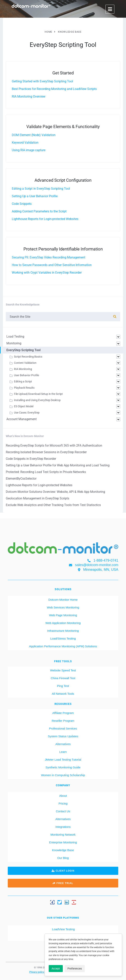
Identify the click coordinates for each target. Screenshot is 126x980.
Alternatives (63, 744)
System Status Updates (63, 736)
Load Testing (15, 336)
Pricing (63, 803)
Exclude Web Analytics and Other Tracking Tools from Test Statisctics (53, 505)
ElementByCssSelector (21, 479)
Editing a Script (23, 381)
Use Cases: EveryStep (27, 413)
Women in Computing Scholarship (63, 775)
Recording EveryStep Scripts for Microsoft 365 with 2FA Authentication (54, 445)
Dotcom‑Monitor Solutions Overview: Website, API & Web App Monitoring (55, 492)
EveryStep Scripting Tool (23, 350)
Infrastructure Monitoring (63, 631)
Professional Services (63, 728)
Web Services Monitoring (63, 607)
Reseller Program (63, 721)
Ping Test (63, 686)
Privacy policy (37, 972)
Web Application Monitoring (63, 623)
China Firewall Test (63, 678)
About (63, 796)
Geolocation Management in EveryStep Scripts (38, 498)
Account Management (22, 419)
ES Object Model (24, 406)
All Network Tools (63, 694)
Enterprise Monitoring (63, 842)
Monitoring (14, 343)
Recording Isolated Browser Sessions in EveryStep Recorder (46, 452)
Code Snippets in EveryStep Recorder (31, 459)
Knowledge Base (63, 850)
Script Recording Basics (28, 357)
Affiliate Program (63, 713)
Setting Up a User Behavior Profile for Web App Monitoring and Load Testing (58, 465)
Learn (63, 752)
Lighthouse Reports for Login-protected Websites (39, 485)
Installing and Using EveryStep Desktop (37, 400)
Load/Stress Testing (63, 638)
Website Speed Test (63, 670)
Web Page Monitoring (63, 615)
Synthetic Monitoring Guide (63, 767)
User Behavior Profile (26, 375)
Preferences (75, 969)
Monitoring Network (63, 835)
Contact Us (63, 811)
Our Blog (63, 858)
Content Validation (25, 363)
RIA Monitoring (23, 369)
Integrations (63, 827)
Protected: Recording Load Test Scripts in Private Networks (46, 472)
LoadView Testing (63, 929)
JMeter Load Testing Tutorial (63, 760)
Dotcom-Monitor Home (63, 600)
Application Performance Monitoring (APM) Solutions (63, 646)
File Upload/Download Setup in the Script (38, 394)
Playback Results (24, 388)
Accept (56, 969)
